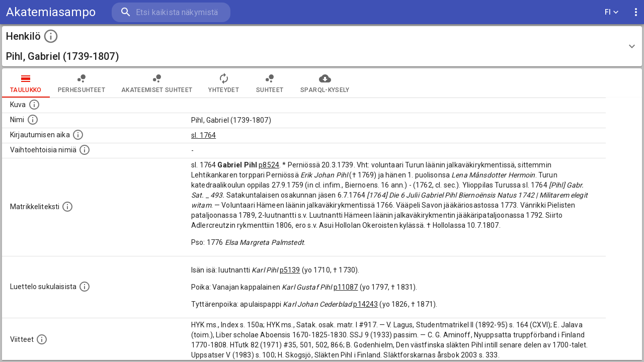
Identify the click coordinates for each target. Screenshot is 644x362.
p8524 (269, 165)
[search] (171, 12)
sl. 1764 (204, 135)
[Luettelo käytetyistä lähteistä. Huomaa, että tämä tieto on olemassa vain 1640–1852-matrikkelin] (42, 339)
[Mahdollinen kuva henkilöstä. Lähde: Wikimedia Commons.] (34, 105)
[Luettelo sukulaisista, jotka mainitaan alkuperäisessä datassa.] (85, 287)
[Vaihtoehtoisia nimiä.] (85, 150)
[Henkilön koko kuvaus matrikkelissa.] (67, 207)
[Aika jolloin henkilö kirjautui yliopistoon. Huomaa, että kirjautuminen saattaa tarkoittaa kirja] (78, 135)
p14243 (366, 304)
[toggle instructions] (51, 36)
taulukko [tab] (26, 83)
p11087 (346, 287)
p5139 (290, 270)
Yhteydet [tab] (224, 83)
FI (612, 12)
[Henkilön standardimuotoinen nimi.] (33, 120)
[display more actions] (636, 12)
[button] (322, 46)
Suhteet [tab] (270, 83)
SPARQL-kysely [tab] (325, 83)
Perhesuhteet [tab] (82, 83)
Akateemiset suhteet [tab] (157, 83)
